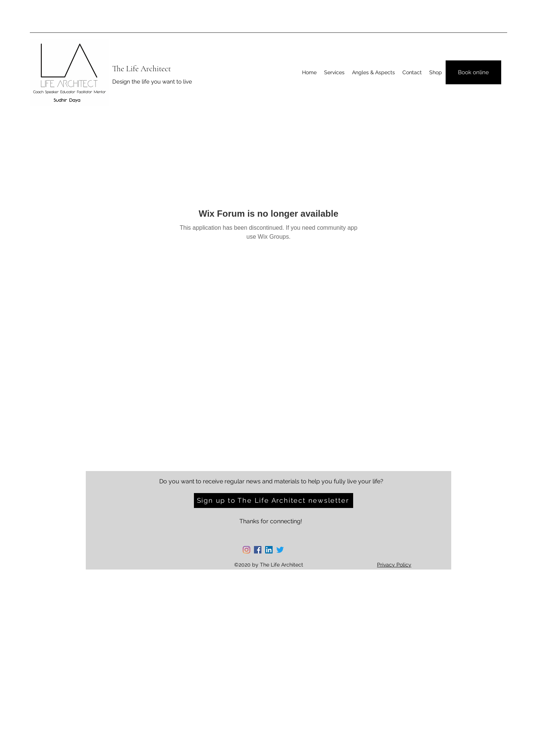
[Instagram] (246, 550)
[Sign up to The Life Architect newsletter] (274, 501)
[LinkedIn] (269, 550)
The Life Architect (142, 69)
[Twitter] (280, 550)
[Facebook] (258, 550)
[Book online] (473, 72)
